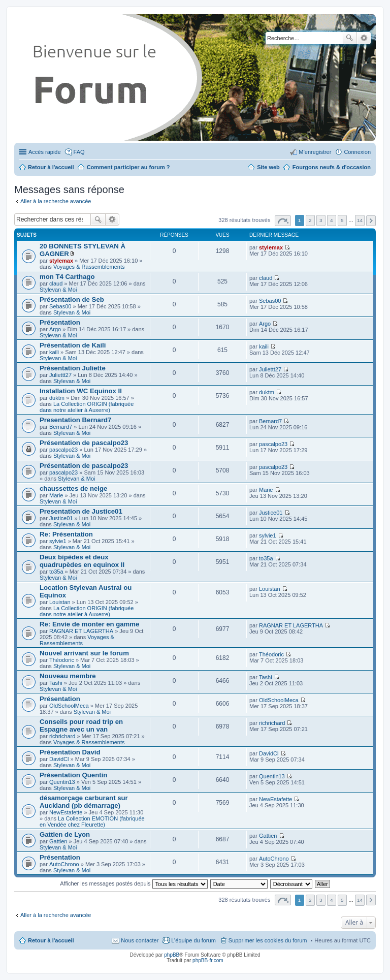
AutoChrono (64, 864)
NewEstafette (66, 812)
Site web (268, 167)
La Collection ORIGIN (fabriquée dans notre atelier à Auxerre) (87, 407)
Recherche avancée (364, 38)
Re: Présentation (66, 534)
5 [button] (342, 220)
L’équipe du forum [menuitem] (193, 940)
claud (56, 283)
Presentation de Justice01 (81, 511)
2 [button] (310, 220)
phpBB (172, 955)
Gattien (58, 841)
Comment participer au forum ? (128, 167)
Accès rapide (45, 152)
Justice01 (61, 518)
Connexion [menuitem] (357, 152)
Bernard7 (61, 427)
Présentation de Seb (72, 299)
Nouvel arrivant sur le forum (84, 653)
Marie (56, 495)
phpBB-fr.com (208, 960)
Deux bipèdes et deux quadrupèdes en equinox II (82, 561)
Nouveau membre (68, 676)
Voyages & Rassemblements (89, 267)
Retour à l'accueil (51, 940)
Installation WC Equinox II (81, 391)
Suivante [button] (371, 221)
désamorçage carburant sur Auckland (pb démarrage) (84, 802)
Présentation (60, 322)
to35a (56, 572)
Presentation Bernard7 (75, 420)
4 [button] (332, 220)
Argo (55, 329)
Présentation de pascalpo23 (84, 443)
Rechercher (349, 38)
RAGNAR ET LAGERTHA (81, 631)
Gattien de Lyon (65, 834)
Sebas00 (60, 306)
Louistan (60, 602)
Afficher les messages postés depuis (134, 883)
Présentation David (70, 752)
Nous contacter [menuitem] (140, 940)
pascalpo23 (63, 450)
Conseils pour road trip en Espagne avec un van (81, 725)
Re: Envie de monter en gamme (89, 624)
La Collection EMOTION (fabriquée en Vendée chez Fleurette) (92, 821)
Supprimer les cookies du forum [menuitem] (268, 940)
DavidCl (59, 759)
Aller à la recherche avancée (56, 201)
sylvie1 (58, 541)
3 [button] (321, 220)
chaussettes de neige (73, 488)
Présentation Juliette (73, 368)
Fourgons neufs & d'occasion (332, 167)
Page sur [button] (283, 221)
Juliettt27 (60, 375)
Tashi (56, 683)
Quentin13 (62, 782)
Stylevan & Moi (58, 290)
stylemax (61, 261)
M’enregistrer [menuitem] (315, 152)
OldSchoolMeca (69, 706)
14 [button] (360, 220)
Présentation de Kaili (73, 345)
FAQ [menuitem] (79, 152)
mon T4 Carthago (67, 277)
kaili (54, 352)
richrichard (62, 736)
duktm (57, 398)
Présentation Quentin (73, 775)
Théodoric (62, 660)
